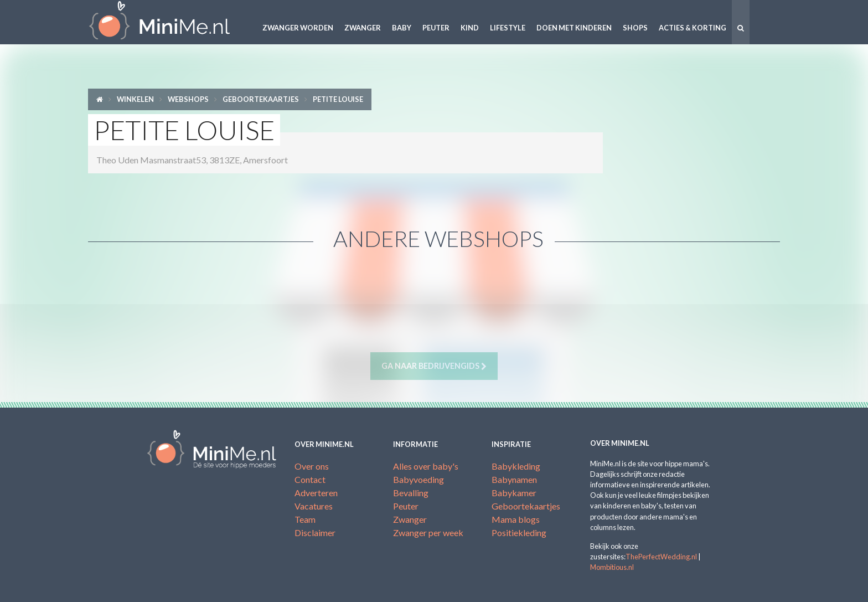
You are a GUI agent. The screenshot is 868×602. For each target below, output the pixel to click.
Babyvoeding (418, 479)
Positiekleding (519, 532)
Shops (635, 28)
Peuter (436, 28)
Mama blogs (516, 519)
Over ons (312, 466)
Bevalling (411, 493)
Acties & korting (693, 28)
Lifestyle (508, 28)
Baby (402, 28)
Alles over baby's (426, 466)
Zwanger (363, 28)
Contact (310, 479)
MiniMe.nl (168, 22)
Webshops (188, 99)
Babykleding (516, 466)
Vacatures (314, 506)
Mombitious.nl (612, 567)
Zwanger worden (298, 28)
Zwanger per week (428, 532)
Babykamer (514, 493)
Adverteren (316, 493)
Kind (470, 28)
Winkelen (135, 99)
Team (305, 519)
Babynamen (514, 479)
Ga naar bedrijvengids (434, 366)
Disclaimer (315, 532)
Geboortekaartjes (261, 99)
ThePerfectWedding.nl (661, 557)
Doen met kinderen (574, 28)
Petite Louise (338, 99)
